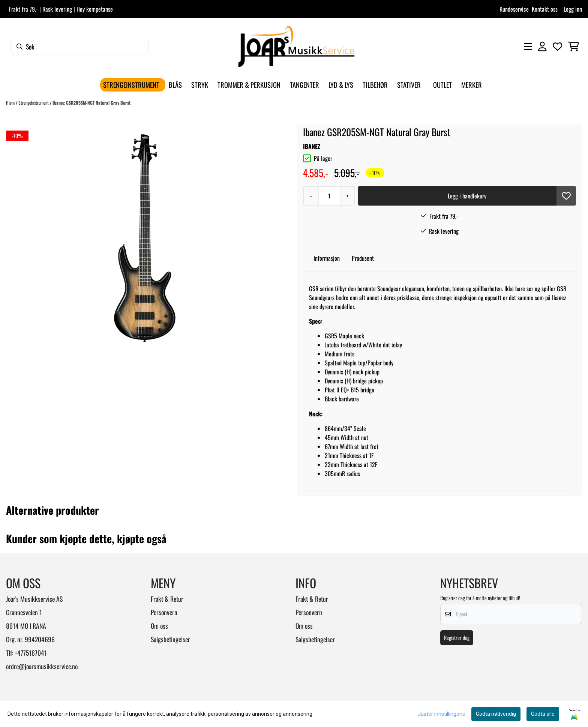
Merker (472, 85)
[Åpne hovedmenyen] (528, 47)
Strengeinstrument (34, 103)
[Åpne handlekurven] (574, 47)
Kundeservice (514, 9)
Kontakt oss (545, 9)
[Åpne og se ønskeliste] (558, 47)
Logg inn (573, 9)
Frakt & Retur (167, 599)
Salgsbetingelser (170, 639)
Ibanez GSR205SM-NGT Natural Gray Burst (91, 103)
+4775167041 (31, 653)
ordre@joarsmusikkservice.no (42, 666)
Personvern (164, 612)
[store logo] (296, 47)
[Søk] (80, 47)
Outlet (442, 85)
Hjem (11, 103)
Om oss (159, 626)
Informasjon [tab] (327, 258)
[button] (566, 196)
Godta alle (543, 714)
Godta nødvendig (496, 714)
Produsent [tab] (363, 258)
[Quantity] (329, 196)
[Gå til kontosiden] (542, 47)
